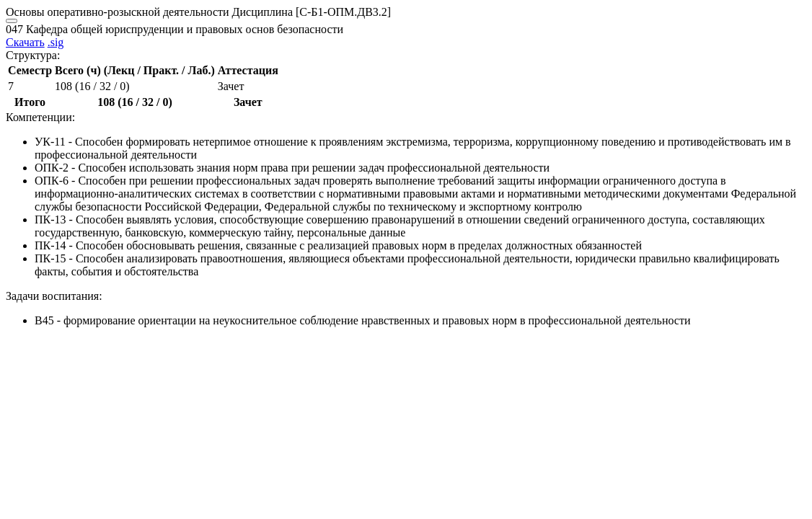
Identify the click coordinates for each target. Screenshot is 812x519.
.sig (56, 42)
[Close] (12, 21)
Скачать (25, 42)
